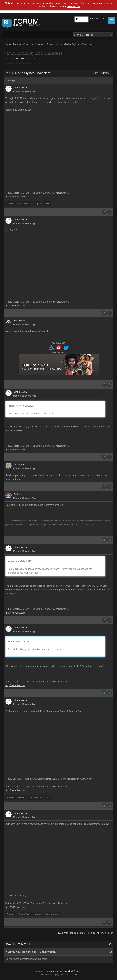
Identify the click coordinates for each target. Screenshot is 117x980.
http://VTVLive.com (15, 197)
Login (93, 19)
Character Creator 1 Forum (38, 44)
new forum (73, 6)
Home (7, 44)
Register (103, 19)
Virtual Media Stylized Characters (75, 44)
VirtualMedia (22, 59)
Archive (17, 44)
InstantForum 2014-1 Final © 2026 (63, 971)
